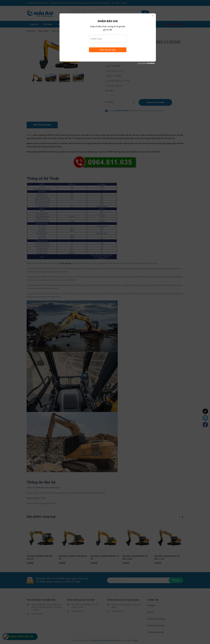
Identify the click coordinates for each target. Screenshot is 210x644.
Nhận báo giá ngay (108, 50)
